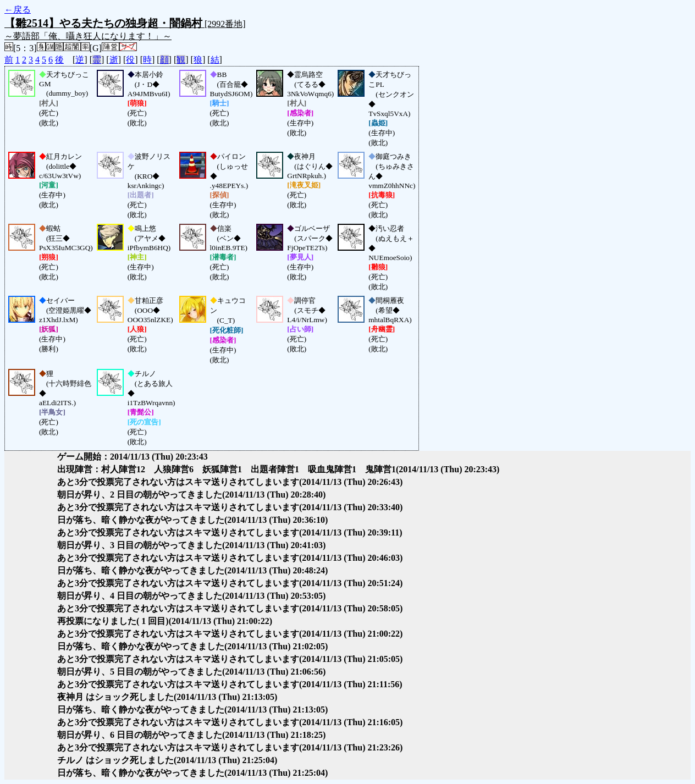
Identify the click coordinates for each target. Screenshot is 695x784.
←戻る (18, 10)
